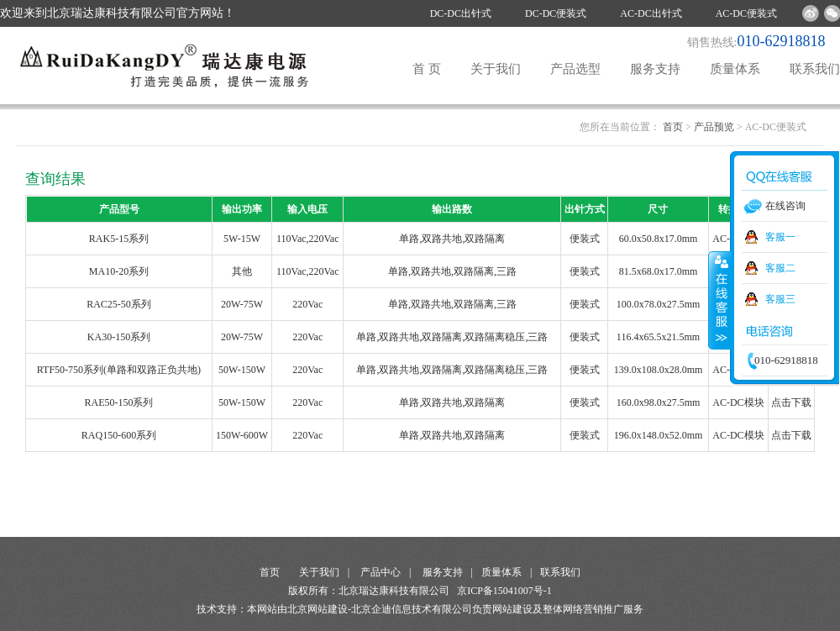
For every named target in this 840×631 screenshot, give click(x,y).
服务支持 (655, 69)
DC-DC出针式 (461, 13)
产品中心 (381, 572)
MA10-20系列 (119, 271)
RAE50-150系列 (118, 402)
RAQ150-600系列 (119, 435)
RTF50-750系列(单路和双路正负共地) (119, 370)
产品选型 (575, 69)
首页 (673, 127)
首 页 (427, 69)
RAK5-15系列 (119, 239)
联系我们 (815, 69)
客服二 (780, 268)
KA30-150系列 (119, 337)
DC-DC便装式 (556, 13)
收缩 (720, 300)
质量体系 (735, 69)
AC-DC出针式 (651, 13)
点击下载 (791, 402)
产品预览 (714, 127)
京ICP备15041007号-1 (504, 591)
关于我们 (496, 69)
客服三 (780, 299)
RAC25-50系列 (119, 304)
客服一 (780, 237)
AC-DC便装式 (746, 13)
